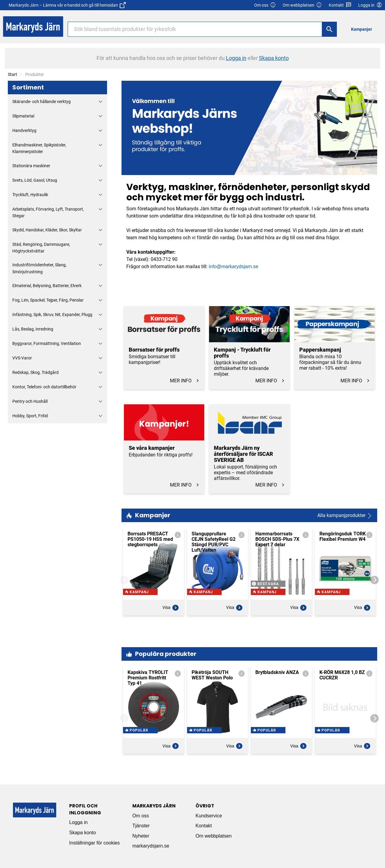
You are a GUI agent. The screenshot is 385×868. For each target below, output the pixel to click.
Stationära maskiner (31, 166)
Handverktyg (24, 130)
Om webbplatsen (302, 5)
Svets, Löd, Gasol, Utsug (35, 180)
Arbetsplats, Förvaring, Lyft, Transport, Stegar (48, 212)
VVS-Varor (22, 358)
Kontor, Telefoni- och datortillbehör (44, 387)
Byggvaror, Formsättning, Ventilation (47, 343)
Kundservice (209, 816)
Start (12, 74)
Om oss (265, 5)
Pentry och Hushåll (30, 401)
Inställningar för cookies (94, 843)
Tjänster (141, 826)
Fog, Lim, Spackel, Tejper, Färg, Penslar (48, 300)
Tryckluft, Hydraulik (30, 195)
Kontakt (340, 5)
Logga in (78, 822)
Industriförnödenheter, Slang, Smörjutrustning (39, 268)
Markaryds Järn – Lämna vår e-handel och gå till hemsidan (67, 5)
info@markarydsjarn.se (234, 266)
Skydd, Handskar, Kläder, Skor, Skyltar (47, 230)
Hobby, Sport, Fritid (30, 416)
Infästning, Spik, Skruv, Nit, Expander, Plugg (52, 315)
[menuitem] (363, 29)
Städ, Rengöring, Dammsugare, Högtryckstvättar (41, 248)
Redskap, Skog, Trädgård (35, 372)
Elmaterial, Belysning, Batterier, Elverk (47, 286)
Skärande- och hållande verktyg (42, 102)
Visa (171, 624)
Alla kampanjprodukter (345, 516)
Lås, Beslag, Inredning (33, 329)
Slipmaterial (23, 116)
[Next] (374, 580)
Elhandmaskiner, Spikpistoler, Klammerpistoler (39, 148)
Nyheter (141, 836)
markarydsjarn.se (151, 846)
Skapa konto (83, 833)
